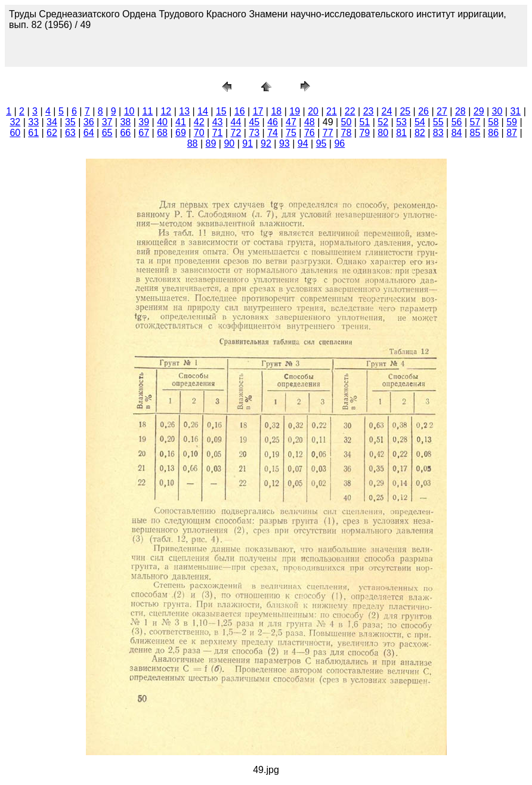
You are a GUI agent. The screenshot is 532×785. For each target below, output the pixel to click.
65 (107, 133)
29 (479, 111)
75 (291, 133)
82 (420, 133)
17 (258, 111)
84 (457, 133)
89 (211, 143)
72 (236, 133)
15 (221, 111)
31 (515, 111)
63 (70, 133)
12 (166, 111)
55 (438, 122)
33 (33, 122)
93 (284, 143)
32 (15, 122)
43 (218, 122)
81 (401, 133)
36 (89, 122)
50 (347, 122)
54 (420, 122)
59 (512, 122)
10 (129, 111)
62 (52, 133)
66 (125, 133)
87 (512, 133)
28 (460, 111)
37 (107, 122)
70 (199, 133)
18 (276, 111)
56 (457, 122)
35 (70, 122)
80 (383, 133)
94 (303, 143)
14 (203, 111)
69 (181, 133)
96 (339, 143)
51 (364, 122)
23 (369, 111)
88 (193, 143)
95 (321, 143)
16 (240, 111)
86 (493, 133)
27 (442, 111)
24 (387, 111)
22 (350, 111)
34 (52, 122)
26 (423, 111)
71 (218, 133)
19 (295, 111)
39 (144, 122)
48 (310, 122)
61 (33, 133)
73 (254, 133)
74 (273, 133)
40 (162, 122)
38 (125, 122)
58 (493, 122)
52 (383, 122)
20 (313, 111)
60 (15, 133)
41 (181, 122)
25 (405, 111)
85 (475, 133)
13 (184, 111)
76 (310, 133)
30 (497, 111)
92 (266, 143)
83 (438, 133)
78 (347, 133)
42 (199, 122)
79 (364, 133)
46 (273, 122)
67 (144, 133)
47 (291, 122)
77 (328, 133)
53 (401, 122)
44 (236, 122)
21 (332, 111)
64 (89, 133)
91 (248, 143)
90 (229, 143)
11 (148, 111)
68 (162, 133)
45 (254, 122)
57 (475, 122)
